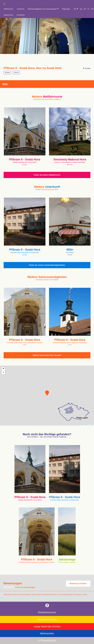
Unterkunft (20, 9)
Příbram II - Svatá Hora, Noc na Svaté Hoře (33, 68)
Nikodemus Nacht (47, 619)
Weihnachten (47, 633)
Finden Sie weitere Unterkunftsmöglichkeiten (47, 265)
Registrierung (8, 15)
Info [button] (76, 9)
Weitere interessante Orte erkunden (47, 355)
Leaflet (81, 425)
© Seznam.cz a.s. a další (88, 425)
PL (89, 9)
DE (92, 9)
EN (85, 9)
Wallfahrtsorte (8, 9)
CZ (81, 9)
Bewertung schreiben (78, 584)
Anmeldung (20, 15)
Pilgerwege (66, 9)
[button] (47, 393)
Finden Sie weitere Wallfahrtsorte (47, 175)
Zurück (87, 68)
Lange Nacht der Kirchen (47, 626)
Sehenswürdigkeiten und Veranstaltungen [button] (43, 9)
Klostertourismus (47, 612)
